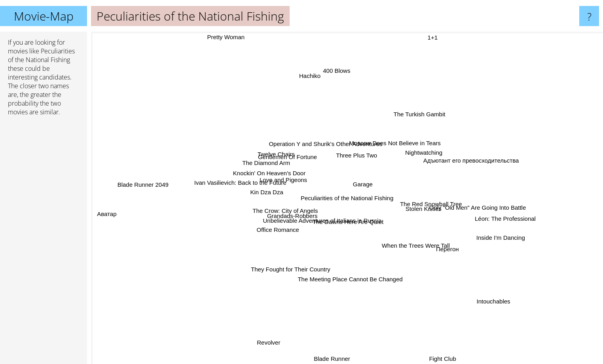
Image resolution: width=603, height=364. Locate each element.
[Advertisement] (44, 243)
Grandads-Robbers (267, 225)
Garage (372, 188)
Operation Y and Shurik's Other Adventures (345, 139)
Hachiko (309, 83)
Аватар (111, 213)
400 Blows (336, 76)
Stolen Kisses (414, 209)
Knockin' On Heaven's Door (253, 175)
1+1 (429, 37)
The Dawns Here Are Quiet (333, 209)
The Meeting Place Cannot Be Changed (354, 289)
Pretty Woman (232, 37)
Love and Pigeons (272, 181)
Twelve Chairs (278, 144)
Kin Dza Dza (258, 204)
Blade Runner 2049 (161, 182)
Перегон (442, 249)
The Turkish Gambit (417, 105)
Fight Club (447, 359)
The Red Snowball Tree (433, 200)
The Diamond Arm (259, 158)
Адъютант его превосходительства (459, 158)
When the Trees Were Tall (425, 252)
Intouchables (480, 297)
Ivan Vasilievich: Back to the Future (228, 187)
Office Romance (285, 242)
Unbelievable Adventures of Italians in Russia (334, 234)
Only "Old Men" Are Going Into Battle (485, 212)
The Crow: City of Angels (289, 213)
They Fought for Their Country (291, 257)
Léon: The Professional (514, 223)
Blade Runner (332, 359)
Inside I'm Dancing (510, 244)
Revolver (274, 328)
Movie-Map (44, 16)
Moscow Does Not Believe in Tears (412, 145)
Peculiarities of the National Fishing (347, 198)
